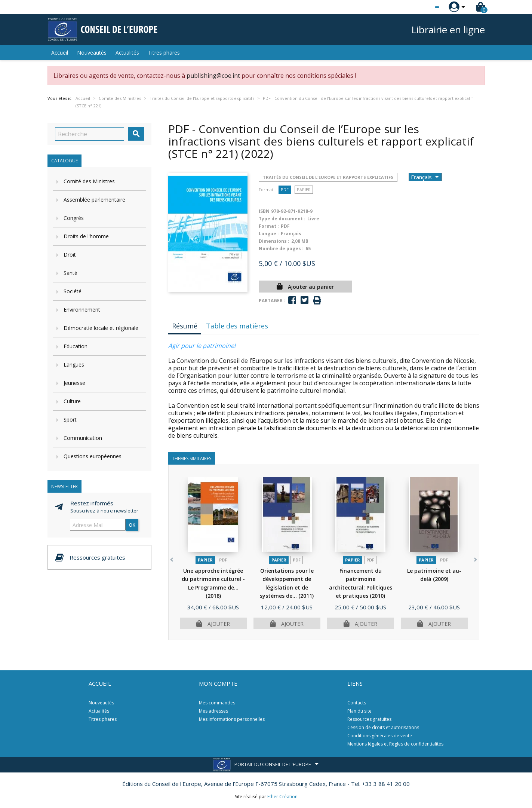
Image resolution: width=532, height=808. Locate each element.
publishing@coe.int (213, 76)
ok (132, 525)
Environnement (82, 310)
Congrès (74, 218)
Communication (83, 438)
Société (73, 291)
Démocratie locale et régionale (101, 328)
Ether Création (282, 797)
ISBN (264, 211)
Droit (70, 255)
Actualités (127, 53)
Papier (304, 189)
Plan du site (359, 711)
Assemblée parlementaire (94, 200)
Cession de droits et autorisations (383, 727)
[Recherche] (90, 134)
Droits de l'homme (86, 236)
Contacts (357, 703)
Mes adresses (213, 711)
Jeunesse (74, 383)
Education (76, 346)
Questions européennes (93, 456)
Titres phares (164, 53)
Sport (70, 420)
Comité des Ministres (89, 181)
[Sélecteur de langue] (422, 7)
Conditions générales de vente (380, 736)
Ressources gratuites (369, 719)
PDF (285, 189)
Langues (74, 365)
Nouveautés (92, 53)
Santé (70, 273)
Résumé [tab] (185, 326)
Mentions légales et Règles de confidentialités (395, 744)
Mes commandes (217, 703)
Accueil (60, 53)
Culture (72, 401)
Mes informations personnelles (232, 719)
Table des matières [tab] (237, 326)
